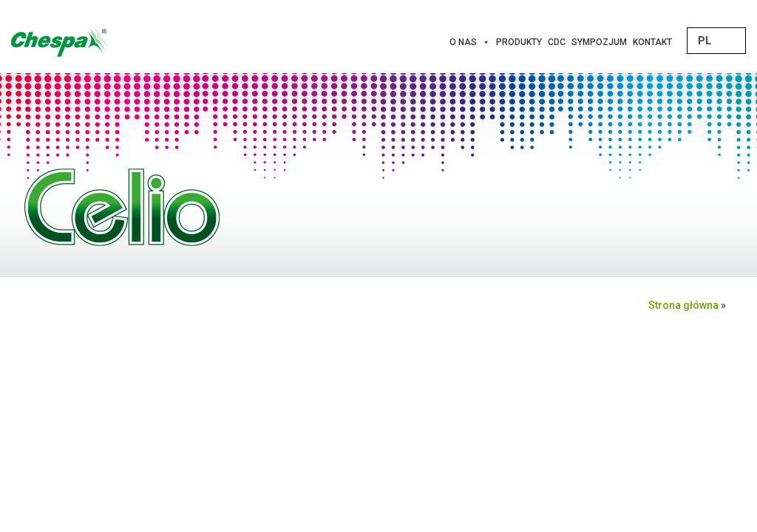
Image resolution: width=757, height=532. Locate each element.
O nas (470, 42)
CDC (557, 42)
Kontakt (652, 42)
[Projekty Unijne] (684, 42)
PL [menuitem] (705, 41)
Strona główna (683, 305)
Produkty (519, 42)
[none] (716, 41)
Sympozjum (599, 42)
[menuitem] (716, 41)
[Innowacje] (678, 42)
